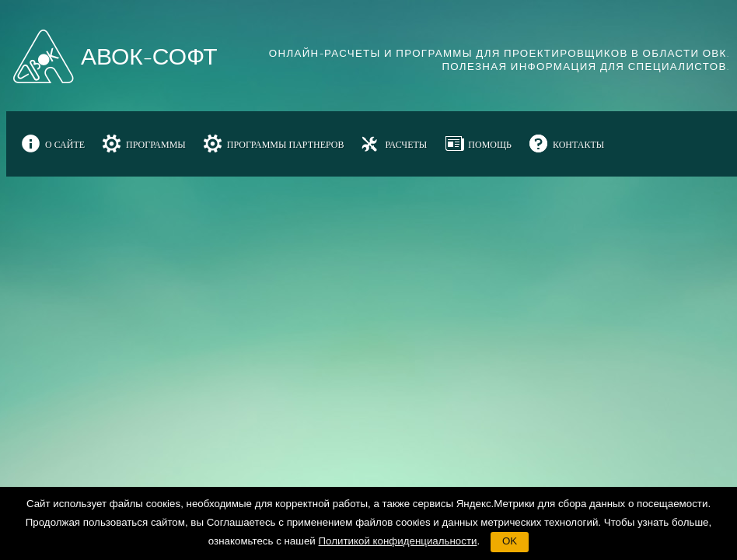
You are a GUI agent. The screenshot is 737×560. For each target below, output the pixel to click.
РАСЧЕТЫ (406, 145)
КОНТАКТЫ (578, 145)
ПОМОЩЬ (490, 145)
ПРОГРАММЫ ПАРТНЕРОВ (286, 145)
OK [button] (510, 541)
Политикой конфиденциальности (398, 541)
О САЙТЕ (65, 145)
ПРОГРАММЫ (156, 145)
